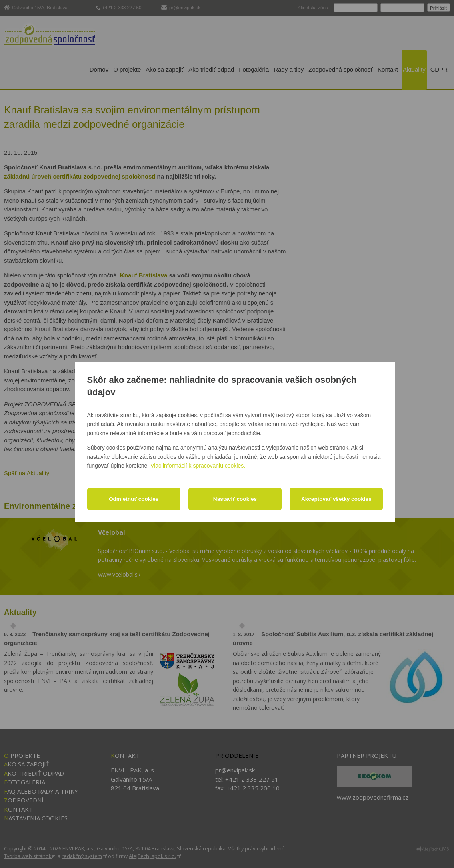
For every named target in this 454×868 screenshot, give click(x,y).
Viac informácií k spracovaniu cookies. (198, 466)
